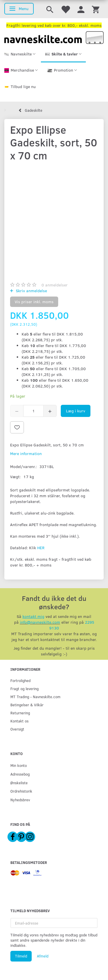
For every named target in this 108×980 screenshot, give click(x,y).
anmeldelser (55, 285)
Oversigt (17, 729)
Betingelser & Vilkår (27, 705)
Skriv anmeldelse (31, 291)
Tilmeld (21, 956)
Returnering (20, 713)
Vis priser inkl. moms (34, 302)
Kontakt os (19, 721)
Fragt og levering (24, 689)
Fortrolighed (20, 680)
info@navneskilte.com (40, 622)
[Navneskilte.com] (54, 37)
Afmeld (43, 956)
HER (41, 548)
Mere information (26, 453)
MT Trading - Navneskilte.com (35, 697)
